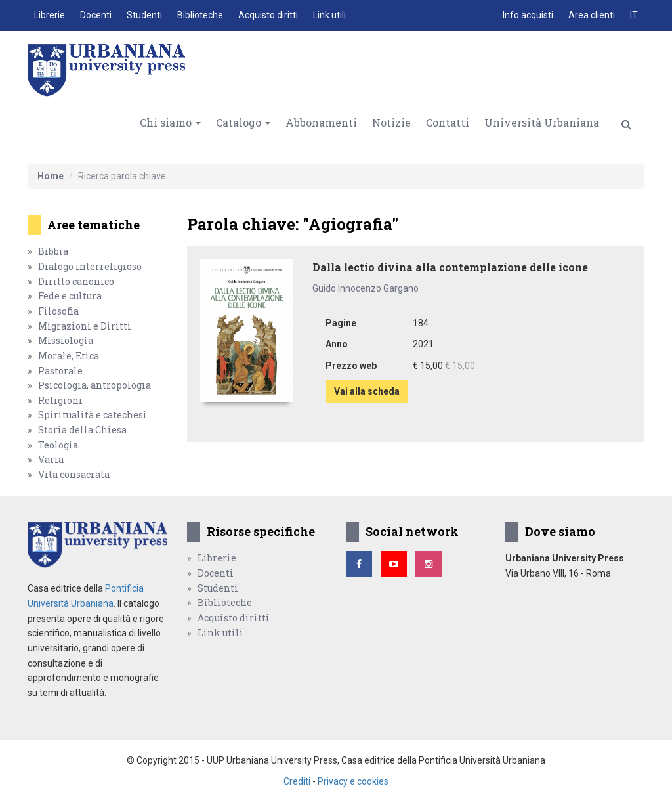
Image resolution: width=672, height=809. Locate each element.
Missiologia (66, 340)
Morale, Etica (69, 356)
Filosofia (58, 311)
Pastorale (60, 371)
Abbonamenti (321, 122)
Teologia (58, 445)
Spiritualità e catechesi (93, 415)
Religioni (60, 400)
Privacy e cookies (353, 781)
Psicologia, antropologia (94, 385)
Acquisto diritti (268, 15)
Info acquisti (528, 15)
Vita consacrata (74, 474)
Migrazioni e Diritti (85, 326)
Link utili (329, 15)
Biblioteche (200, 15)
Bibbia (53, 251)
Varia (51, 459)
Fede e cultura (70, 296)
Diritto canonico (76, 281)
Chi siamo (170, 122)
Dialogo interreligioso (90, 266)
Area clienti (592, 15)
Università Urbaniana (542, 122)
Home (51, 176)
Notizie (391, 122)
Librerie (50, 15)
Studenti (144, 15)
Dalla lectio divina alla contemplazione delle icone (450, 267)
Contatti (448, 122)
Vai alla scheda (367, 391)
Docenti (96, 15)
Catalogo (243, 122)
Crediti (297, 781)
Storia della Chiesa (82, 430)
